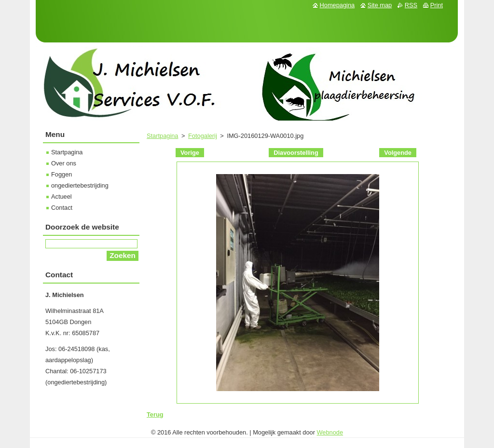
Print (437, 5)
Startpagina (162, 136)
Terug (155, 414)
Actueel (62, 197)
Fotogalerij (203, 136)
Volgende (398, 153)
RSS (411, 5)
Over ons (64, 163)
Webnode (330, 432)
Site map (380, 5)
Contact (62, 208)
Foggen (62, 174)
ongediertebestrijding (80, 185)
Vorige (190, 153)
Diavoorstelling (296, 153)
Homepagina (337, 5)
